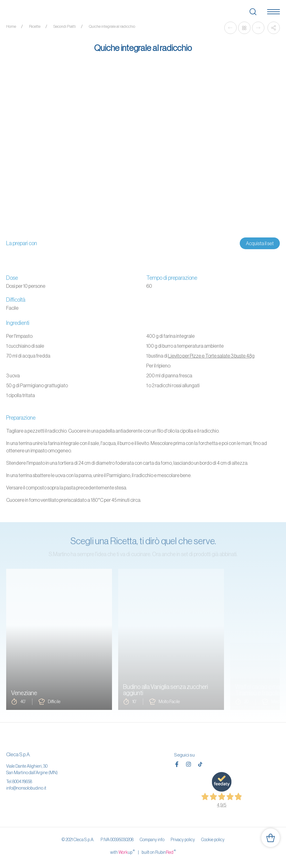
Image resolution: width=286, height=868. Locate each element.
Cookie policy (213, 840)
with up (122, 852)
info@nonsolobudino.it (26, 788)
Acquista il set (260, 243)
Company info (152, 840)
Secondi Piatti (65, 26)
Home (11, 26)
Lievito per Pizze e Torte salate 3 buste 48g (211, 356)
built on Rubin (159, 852)
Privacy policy (183, 840)
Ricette (35, 26)
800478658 (22, 782)
